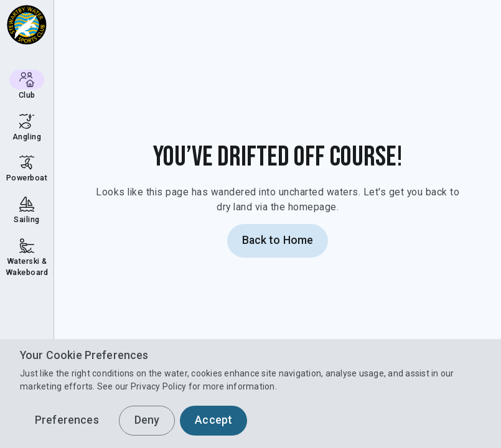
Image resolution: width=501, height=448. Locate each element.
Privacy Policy (159, 386)
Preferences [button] (67, 420)
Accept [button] (213, 420)
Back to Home (278, 240)
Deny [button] (147, 420)
